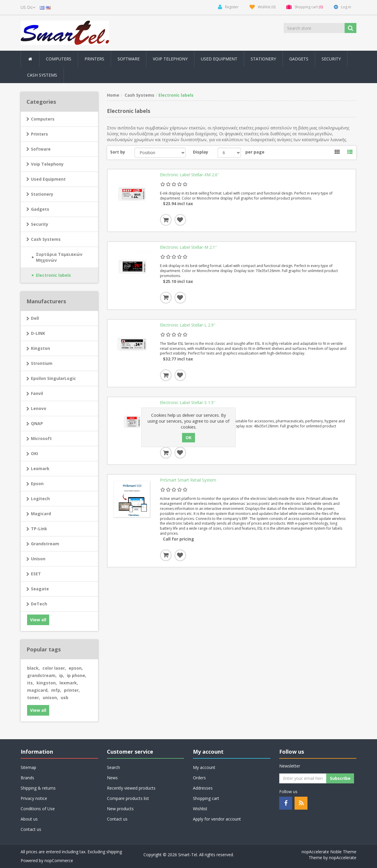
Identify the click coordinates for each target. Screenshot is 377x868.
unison (50, 697)
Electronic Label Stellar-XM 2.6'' (190, 175)
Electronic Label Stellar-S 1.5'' (188, 405)
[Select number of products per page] (229, 153)
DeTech (39, 604)
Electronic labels (53, 275)
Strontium (42, 363)
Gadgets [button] (299, 59)
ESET (36, 574)
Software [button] (129, 59)
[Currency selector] (28, 7)
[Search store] (315, 28)
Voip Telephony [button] (170, 59)
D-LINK (38, 333)
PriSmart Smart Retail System (188, 483)
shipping (114, 852)
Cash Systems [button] (42, 75)
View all (38, 620)
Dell (35, 318)
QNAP (37, 423)
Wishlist (200, 809)
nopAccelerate (343, 858)
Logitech (40, 499)
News (112, 778)
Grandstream (45, 544)
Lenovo (39, 408)
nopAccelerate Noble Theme (329, 852)
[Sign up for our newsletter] (303, 778)
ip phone (77, 675)
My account (204, 767)
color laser (54, 668)
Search (113, 767)
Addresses (203, 788)
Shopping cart (206, 798)
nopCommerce (59, 860)
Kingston (40, 348)
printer (72, 690)
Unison (38, 559)
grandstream (42, 675)
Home (113, 95)
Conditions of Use (38, 809)
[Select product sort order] (160, 153)
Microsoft (41, 438)
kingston (47, 683)
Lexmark (40, 468)
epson (76, 668)
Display (201, 152)
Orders (199, 778)
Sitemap (28, 767)
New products (120, 809)
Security (331, 59)
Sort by (118, 152)
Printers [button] (94, 59)
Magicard (41, 514)
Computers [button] (59, 59)
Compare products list (128, 798)
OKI (34, 453)
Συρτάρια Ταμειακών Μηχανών (59, 257)
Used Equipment (219, 59)
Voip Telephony (47, 164)
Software (41, 149)
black (33, 668)
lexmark (69, 683)
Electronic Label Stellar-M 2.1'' (188, 248)
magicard (38, 690)
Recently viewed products (131, 788)
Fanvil (37, 393)
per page (255, 152)
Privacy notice (34, 798)
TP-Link (39, 529)
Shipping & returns (38, 788)
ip (62, 675)
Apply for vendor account (217, 819)
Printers (39, 134)
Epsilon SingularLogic (53, 378)
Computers (43, 119)
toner (34, 697)
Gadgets (40, 209)
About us (29, 819)
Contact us (31, 829)
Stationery (263, 59)
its (30, 683)
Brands (27, 778)
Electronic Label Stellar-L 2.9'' (188, 327)
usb (65, 697)
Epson (37, 484)
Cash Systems (46, 239)
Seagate (40, 589)
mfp (56, 690)
